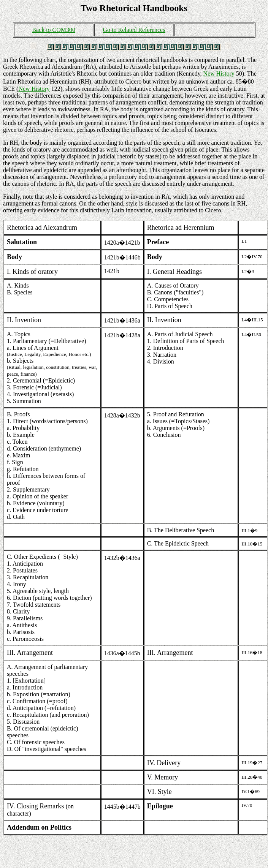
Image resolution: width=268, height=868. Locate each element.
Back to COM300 (54, 30)
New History (219, 74)
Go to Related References (134, 30)
